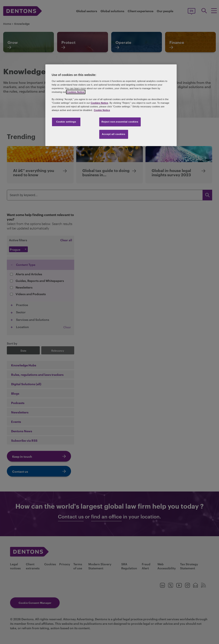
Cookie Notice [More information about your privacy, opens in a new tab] (102, 110)
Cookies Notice (76, 92)
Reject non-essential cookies (120, 122)
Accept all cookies (114, 134)
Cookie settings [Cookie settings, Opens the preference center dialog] (66, 122)
